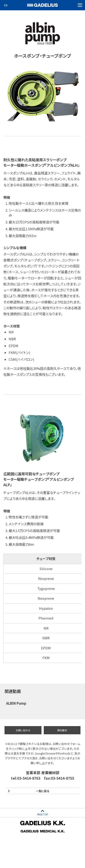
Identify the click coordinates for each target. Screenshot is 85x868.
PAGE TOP (42, 814)
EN (6, 5)
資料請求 (62, 730)
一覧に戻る (42, 791)
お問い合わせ (23, 730)
